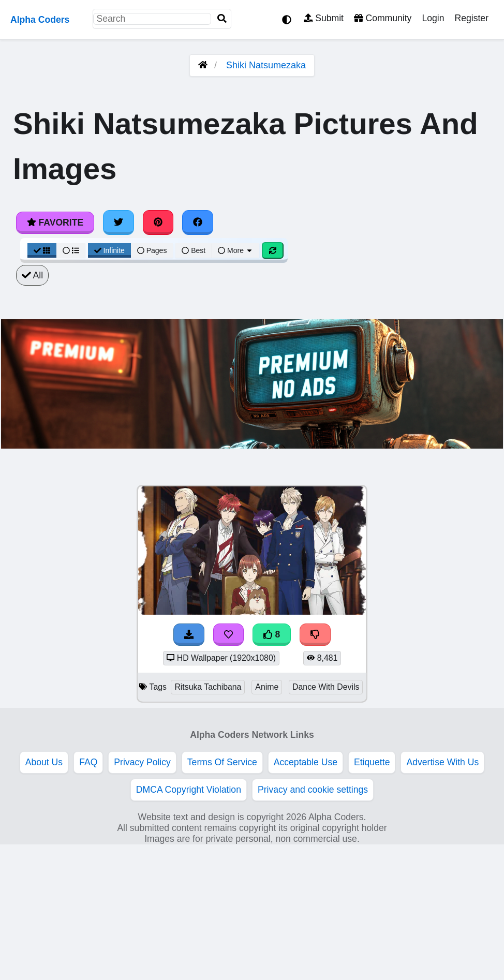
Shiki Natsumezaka (266, 65)
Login (433, 18)
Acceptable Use (306, 762)
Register (471, 18)
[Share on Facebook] (198, 222)
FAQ (88, 762)
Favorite (55, 222)
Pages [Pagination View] (152, 250)
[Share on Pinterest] (158, 222)
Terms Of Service (222, 762)
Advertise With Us (442, 762)
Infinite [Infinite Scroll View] (109, 250)
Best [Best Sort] (194, 250)
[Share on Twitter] (118, 222)
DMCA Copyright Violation (189, 790)
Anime (267, 687)
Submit (324, 18)
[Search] (222, 19)
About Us (44, 762)
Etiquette (372, 762)
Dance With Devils (326, 687)
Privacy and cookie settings (313, 790)
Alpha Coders (40, 20)
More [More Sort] (235, 250)
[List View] (71, 250)
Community (383, 18)
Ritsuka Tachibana (208, 687)
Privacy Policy (142, 762)
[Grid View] (42, 250)
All (32, 275)
